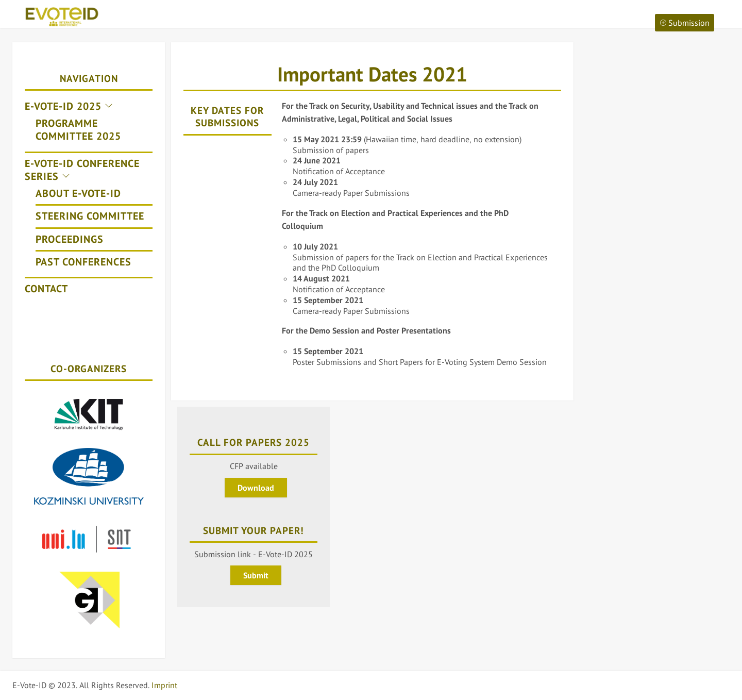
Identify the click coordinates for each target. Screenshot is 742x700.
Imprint (164, 685)
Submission (685, 23)
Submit (256, 575)
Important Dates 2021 (372, 74)
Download (256, 488)
